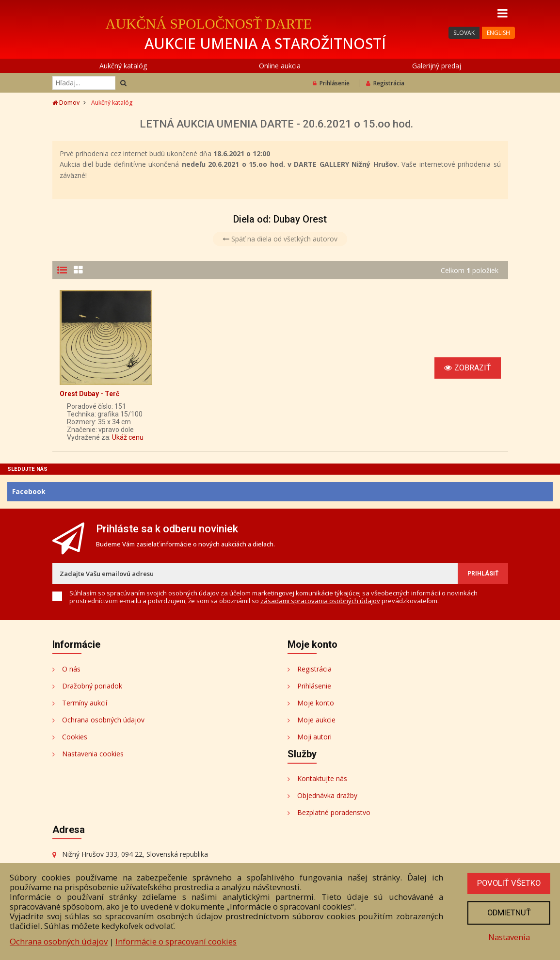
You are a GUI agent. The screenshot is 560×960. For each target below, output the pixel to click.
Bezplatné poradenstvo (334, 812)
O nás (71, 669)
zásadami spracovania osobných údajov (320, 601)
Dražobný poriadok (92, 686)
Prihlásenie (331, 83)
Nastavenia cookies (93, 754)
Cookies (75, 737)
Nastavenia (508, 937)
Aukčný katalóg (123, 66)
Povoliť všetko (508, 883)
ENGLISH (498, 33)
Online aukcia (280, 66)
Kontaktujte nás (322, 778)
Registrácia (385, 83)
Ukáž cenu (128, 437)
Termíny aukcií (85, 703)
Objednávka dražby (327, 795)
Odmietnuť (508, 912)
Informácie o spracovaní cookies (176, 941)
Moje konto (316, 703)
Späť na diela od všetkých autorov (280, 239)
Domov (66, 103)
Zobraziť (468, 368)
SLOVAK (464, 33)
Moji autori (314, 737)
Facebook (29, 491)
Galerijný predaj (437, 66)
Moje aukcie (316, 720)
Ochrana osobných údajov (103, 720)
